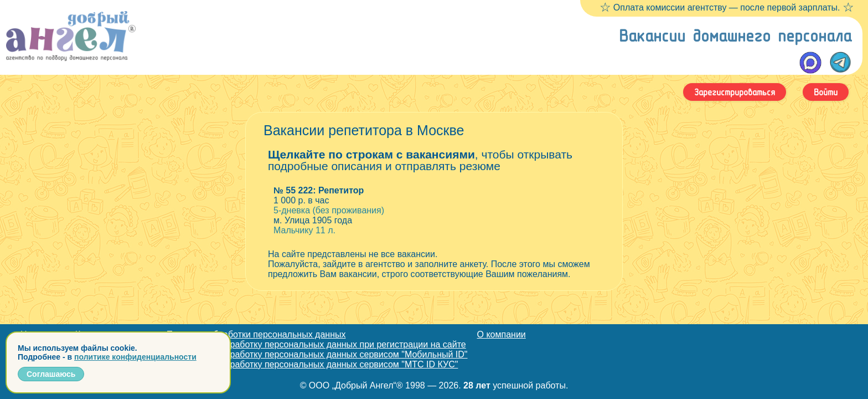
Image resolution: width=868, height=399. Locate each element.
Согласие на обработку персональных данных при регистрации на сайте (316, 344)
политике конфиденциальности (135, 357)
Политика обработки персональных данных (256, 334)
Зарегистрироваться (735, 92)
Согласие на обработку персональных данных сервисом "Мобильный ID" (317, 354)
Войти (826, 92)
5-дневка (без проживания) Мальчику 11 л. (434, 210)
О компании (502, 334)
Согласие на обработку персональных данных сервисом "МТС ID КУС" (312, 364)
